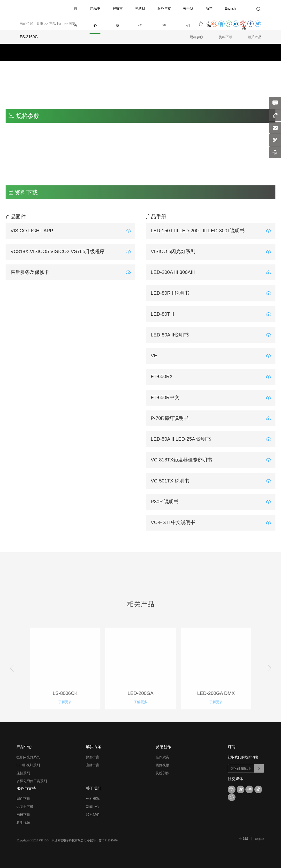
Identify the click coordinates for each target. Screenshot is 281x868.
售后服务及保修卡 (31, 272)
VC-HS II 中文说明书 (174, 522)
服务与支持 (164, 17)
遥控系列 (23, 773)
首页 (76, 17)
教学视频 (23, 822)
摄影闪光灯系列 (28, 757)
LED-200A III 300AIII (174, 272)
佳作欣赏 (162, 757)
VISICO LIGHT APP (33, 231)
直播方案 (93, 765)
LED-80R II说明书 (171, 293)
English (230, 8)
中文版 (244, 839)
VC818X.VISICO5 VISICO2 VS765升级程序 (59, 251)
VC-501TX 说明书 (171, 480)
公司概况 (93, 799)
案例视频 (162, 765)
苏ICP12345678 (108, 840)
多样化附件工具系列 (32, 781)
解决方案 (118, 17)
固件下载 (23, 799)
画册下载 (23, 814)
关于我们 (188, 17)
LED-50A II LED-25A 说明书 (182, 438)
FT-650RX (163, 376)
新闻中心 (93, 806)
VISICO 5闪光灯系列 (174, 251)
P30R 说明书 (166, 501)
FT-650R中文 (166, 397)
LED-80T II (164, 314)
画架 (72, 24)
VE (155, 355)
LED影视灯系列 (28, 765)
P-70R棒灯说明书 (171, 418)
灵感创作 (140, 17)
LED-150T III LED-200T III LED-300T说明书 (199, 231)
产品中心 (95, 17)
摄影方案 (93, 757)
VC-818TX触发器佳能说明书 (183, 459)
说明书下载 (25, 806)
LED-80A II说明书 (171, 335)
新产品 (209, 17)
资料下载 (226, 37)
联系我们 (93, 814)
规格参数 (197, 37)
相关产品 (255, 37)
